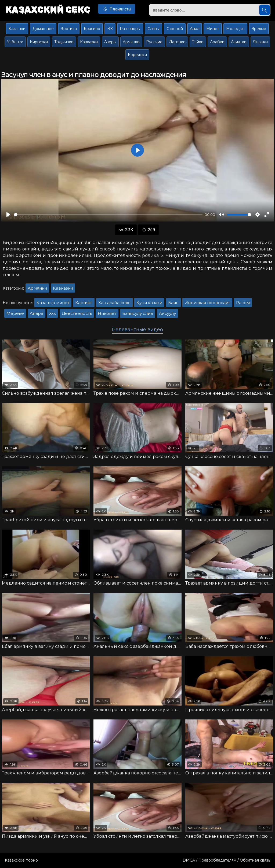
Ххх (53, 313)
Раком (243, 303)
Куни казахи (149, 303)
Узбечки (15, 42)
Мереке (15, 313)
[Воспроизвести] (8, 215)
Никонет (107, 313)
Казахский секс (48, 9)
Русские (154, 42)
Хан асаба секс (114, 303)
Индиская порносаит (207, 303)
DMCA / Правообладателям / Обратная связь (226, 860)
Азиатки (239, 42)
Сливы (153, 29)
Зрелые (259, 29)
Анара (37, 313)
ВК (110, 29)
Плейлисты (117, 9)
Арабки (217, 42)
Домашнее (43, 29)
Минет (213, 29)
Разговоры (130, 29)
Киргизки (39, 42)
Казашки (17, 29)
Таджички (64, 42)
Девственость (77, 313)
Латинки (177, 42)
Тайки (198, 42)
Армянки (131, 42)
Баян (173, 303)
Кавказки (89, 42)
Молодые (235, 29)
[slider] (108, 215)
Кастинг (84, 303)
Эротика (69, 29)
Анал (195, 29)
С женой (175, 29)
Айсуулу (167, 313)
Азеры (110, 42)
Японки (260, 42)
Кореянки (137, 55)
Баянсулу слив (138, 313)
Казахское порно (21, 860)
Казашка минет (53, 303)
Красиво (92, 29)
